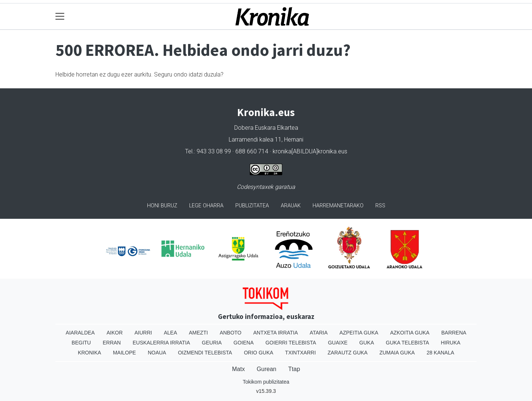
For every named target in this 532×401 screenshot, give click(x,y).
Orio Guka (258, 353)
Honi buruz (162, 206)
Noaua (157, 353)
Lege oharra (206, 206)
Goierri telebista (291, 343)
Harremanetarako (338, 206)
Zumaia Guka (397, 353)
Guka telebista (407, 343)
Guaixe (338, 343)
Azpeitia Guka (359, 333)
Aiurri (143, 333)
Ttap (294, 369)
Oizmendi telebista (205, 353)
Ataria (319, 333)
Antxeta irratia (276, 333)
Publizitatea (252, 206)
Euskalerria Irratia (161, 343)
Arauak (291, 206)
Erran (112, 343)
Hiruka (451, 343)
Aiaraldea (80, 333)
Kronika (90, 353)
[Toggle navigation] (60, 16)
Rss (380, 206)
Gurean (267, 369)
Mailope (125, 353)
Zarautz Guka (348, 353)
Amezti (198, 333)
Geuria (212, 343)
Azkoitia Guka (410, 333)
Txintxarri (301, 353)
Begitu (81, 343)
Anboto (231, 333)
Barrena (454, 333)
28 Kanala (441, 353)
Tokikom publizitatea (266, 382)
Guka (367, 343)
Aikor (115, 333)
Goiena (243, 343)
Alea (170, 333)
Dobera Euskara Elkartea (266, 128)
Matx (238, 369)
